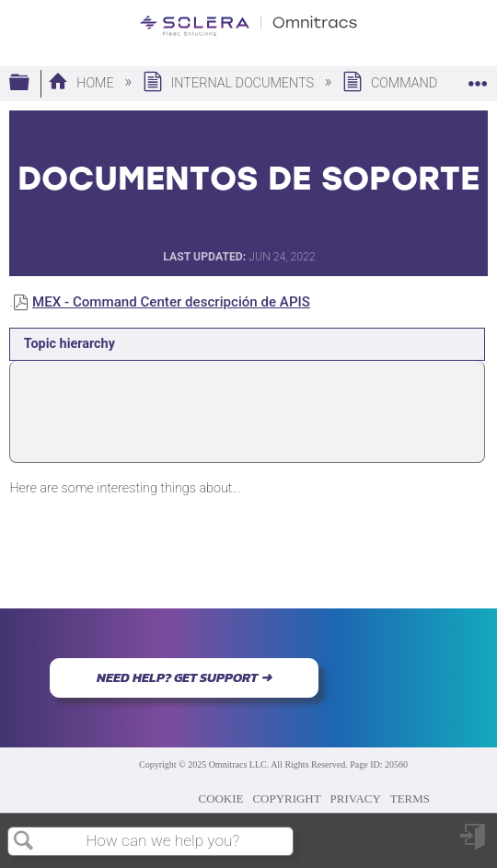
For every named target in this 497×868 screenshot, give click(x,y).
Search (24, 842)
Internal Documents (230, 83)
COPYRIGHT (286, 799)
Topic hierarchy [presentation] (69, 344)
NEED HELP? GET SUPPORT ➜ (184, 677)
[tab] (247, 344)
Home (82, 83)
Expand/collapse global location (478, 78)
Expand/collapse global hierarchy (31, 83)
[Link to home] (248, 26)
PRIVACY (356, 799)
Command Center (418, 83)
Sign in (474, 844)
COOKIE (221, 799)
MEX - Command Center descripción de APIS (171, 302)
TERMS (410, 799)
